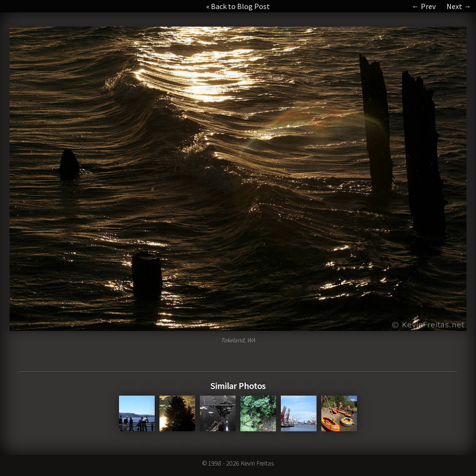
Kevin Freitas (257, 463)
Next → (459, 6)
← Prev (424, 6)
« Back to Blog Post (238, 6)
